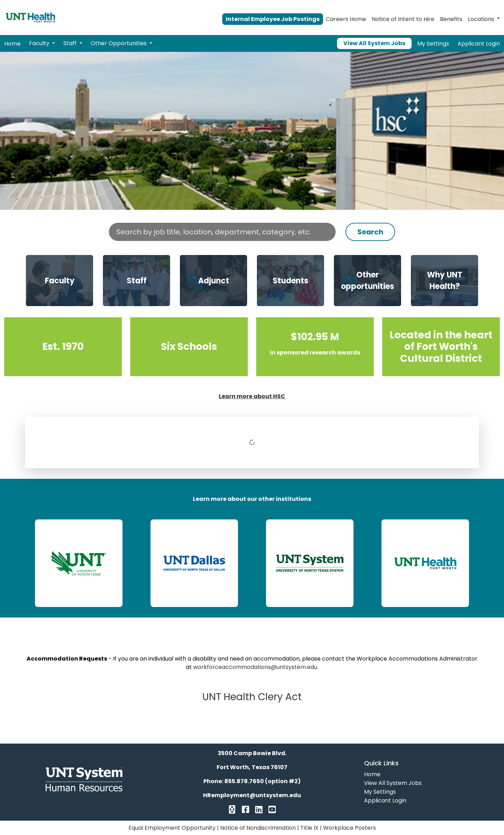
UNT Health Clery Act (252, 697)
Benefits (451, 19)
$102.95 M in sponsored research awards (315, 347)
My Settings (433, 44)
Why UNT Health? (445, 281)
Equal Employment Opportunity (172, 828)
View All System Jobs (374, 43)
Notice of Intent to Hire (403, 19)
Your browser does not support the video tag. (252, 131)
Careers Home (346, 19)
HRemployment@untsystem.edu (252, 795)
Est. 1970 (63, 347)
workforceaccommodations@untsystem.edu (255, 667)
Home (12, 44)
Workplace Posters (349, 828)
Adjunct (214, 281)
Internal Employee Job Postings (273, 19)
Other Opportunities (119, 43)
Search (370, 232)
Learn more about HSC (252, 396)
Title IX (309, 828)
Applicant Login (479, 44)
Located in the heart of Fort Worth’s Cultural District (441, 347)
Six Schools (189, 347)
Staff (71, 43)
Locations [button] (481, 19)
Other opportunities (367, 281)
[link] (79, 563)
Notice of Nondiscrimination (258, 828)
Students (290, 281)
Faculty (40, 43)
